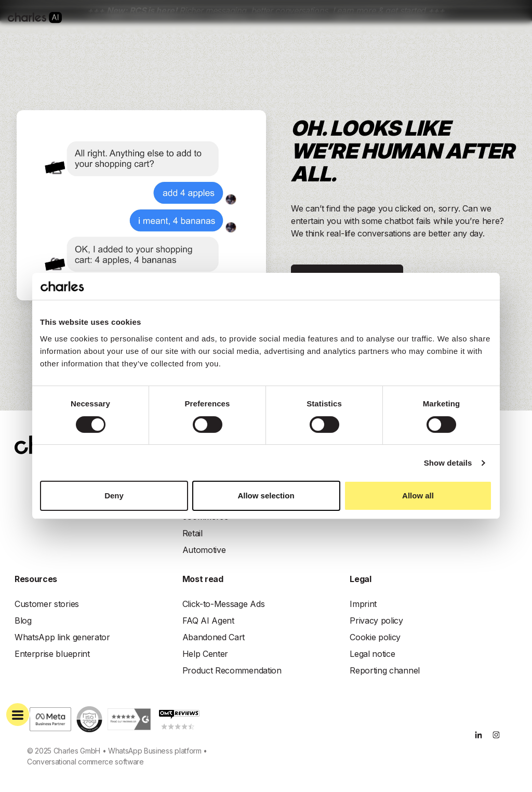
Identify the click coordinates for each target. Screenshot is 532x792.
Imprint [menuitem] (363, 604)
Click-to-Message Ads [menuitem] (224, 604)
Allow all (418, 496)
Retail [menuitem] (192, 533)
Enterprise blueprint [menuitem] (52, 654)
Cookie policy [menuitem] (375, 637)
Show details (448, 463)
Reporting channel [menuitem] (385, 670)
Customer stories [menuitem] (47, 604)
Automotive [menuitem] (204, 550)
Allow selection (266, 496)
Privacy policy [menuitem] (376, 621)
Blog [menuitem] (23, 621)
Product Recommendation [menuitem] (232, 670)
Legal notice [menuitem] (372, 654)
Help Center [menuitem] (205, 654)
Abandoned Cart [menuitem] (214, 637)
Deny (114, 496)
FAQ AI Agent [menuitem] (208, 621)
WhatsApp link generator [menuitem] (62, 637)
